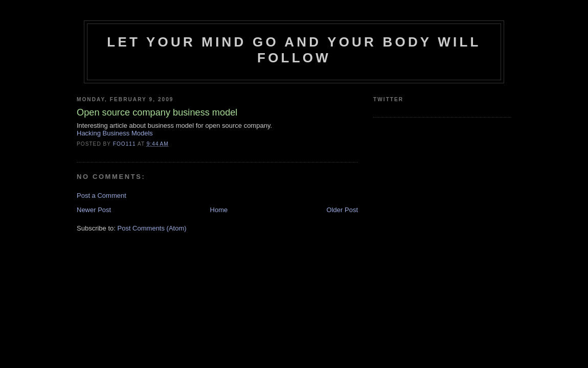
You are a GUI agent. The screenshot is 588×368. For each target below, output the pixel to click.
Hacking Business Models (115, 133)
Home (219, 210)
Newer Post (94, 210)
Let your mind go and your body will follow (294, 50)
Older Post (342, 210)
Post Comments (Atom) (152, 228)
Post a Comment (101, 195)
